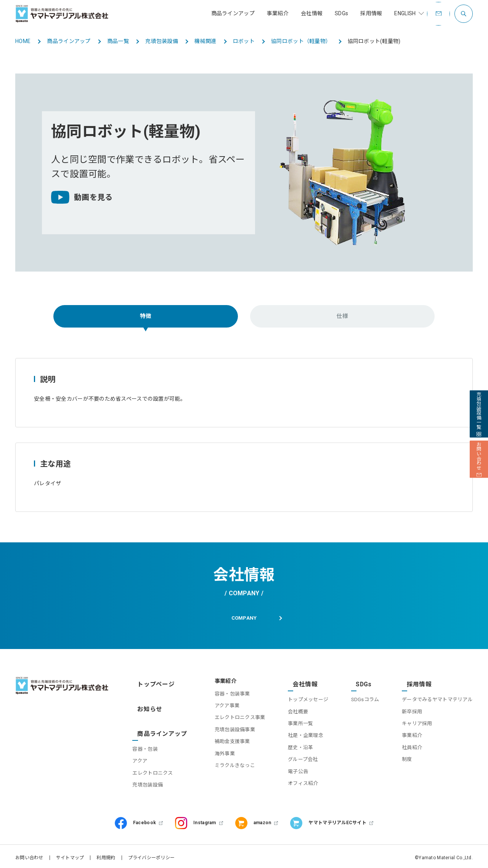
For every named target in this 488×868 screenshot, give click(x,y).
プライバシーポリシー (152, 855)
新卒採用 (412, 710)
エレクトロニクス (156, 759)
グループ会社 (296, 758)
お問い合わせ (29, 855)
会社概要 (291, 710)
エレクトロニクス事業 (230, 722)
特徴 (146, 317)
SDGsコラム (362, 698)
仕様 (343, 317)
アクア (143, 747)
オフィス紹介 (297, 782)
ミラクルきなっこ (225, 770)
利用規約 (106, 855)
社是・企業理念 (299, 734)
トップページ (152, 686)
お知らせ (147, 704)
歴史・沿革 (294, 746)
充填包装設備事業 (225, 734)
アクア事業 (218, 710)
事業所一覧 (294, 722)
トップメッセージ (302, 698)
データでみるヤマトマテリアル (437, 698)
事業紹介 (412, 734)
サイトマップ (70, 855)
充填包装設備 (151, 771)
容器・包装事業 (223, 698)
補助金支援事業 (223, 746)
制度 (407, 758)
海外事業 (215, 758)
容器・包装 (148, 735)
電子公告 (291, 770)
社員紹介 (412, 746)
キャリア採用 (417, 722)
